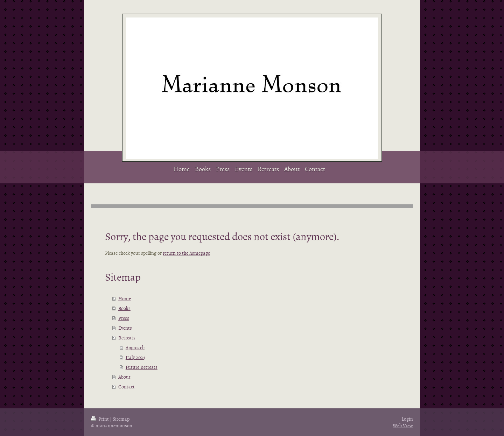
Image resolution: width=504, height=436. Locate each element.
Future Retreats (142, 367)
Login (407, 419)
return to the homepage (186, 253)
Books (124, 308)
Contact (127, 386)
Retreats (127, 337)
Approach (135, 347)
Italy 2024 (135, 357)
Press (124, 318)
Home (125, 298)
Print (100, 419)
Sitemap (121, 419)
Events (125, 328)
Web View (403, 425)
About (124, 377)
